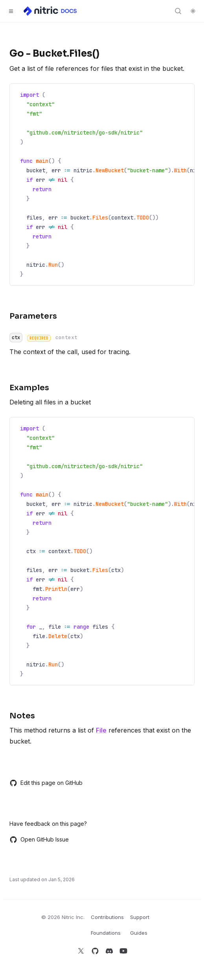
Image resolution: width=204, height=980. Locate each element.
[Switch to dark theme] (193, 11)
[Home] (51, 11)
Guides (139, 933)
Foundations (106, 933)
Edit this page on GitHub (46, 783)
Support (140, 917)
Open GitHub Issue (39, 840)
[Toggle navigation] (11, 11)
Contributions (107, 917)
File (101, 730)
